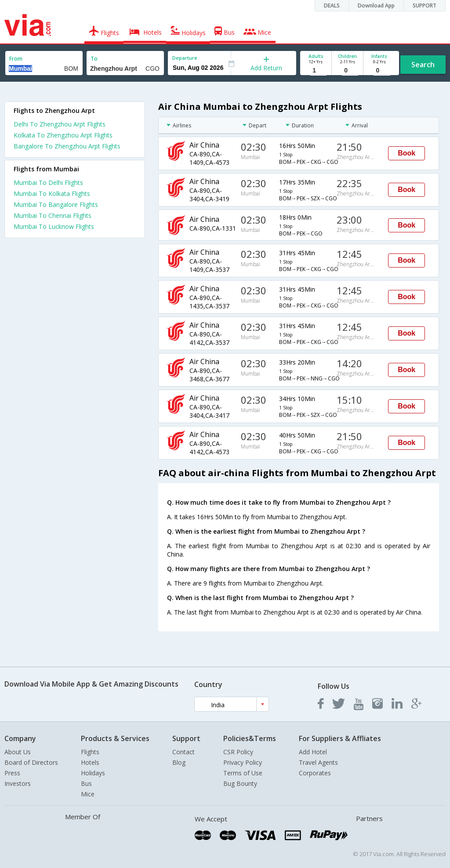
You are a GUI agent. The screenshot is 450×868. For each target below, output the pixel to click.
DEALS (332, 5)
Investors (18, 783)
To (94, 59)
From (16, 59)
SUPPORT (425, 5)
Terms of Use (243, 773)
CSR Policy (238, 752)
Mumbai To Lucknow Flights (54, 226)
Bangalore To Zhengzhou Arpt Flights (67, 146)
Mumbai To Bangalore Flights (56, 204)
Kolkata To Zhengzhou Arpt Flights (63, 135)
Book (406, 153)
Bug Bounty (240, 783)
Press (12, 773)
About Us (18, 752)
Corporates (315, 773)
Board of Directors (31, 762)
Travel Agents (318, 762)
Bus (86, 783)
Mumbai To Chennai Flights (53, 215)
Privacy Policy (243, 762)
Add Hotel (313, 752)
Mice (88, 794)
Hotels (90, 762)
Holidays (93, 773)
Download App (376, 5)
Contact (183, 752)
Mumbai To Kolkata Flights (52, 193)
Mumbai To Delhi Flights (48, 183)
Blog (179, 762)
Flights (90, 752)
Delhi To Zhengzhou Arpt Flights (60, 124)
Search (423, 65)
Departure (185, 58)
